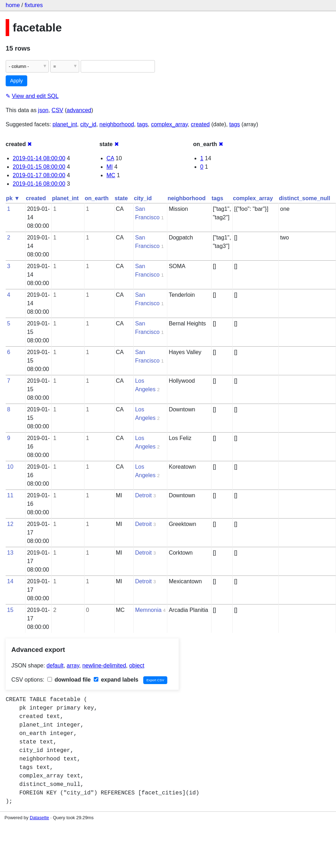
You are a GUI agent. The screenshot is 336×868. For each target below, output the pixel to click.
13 (10, 553)
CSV (57, 110)
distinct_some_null (305, 198)
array (73, 666)
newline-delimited (104, 666)
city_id (88, 124)
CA (110, 158)
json (43, 110)
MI (110, 167)
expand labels (116, 680)
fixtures (34, 5)
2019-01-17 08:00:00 (39, 175)
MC (111, 175)
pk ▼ (13, 198)
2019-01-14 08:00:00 (39, 158)
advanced (79, 110)
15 (10, 610)
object (137, 666)
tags (143, 124)
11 (10, 495)
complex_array (169, 124)
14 (10, 581)
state (121, 198)
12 (10, 524)
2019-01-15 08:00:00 (39, 167)
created (200, 124)
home (13, 5)
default (55, 666)
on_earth (97, 198)
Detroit (143, 495)
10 (10, 467)
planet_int (65, 124)
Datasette (39, 818)
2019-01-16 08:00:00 (39, 184)
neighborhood (117, 124)
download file (69, 680)
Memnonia (148, 610)
